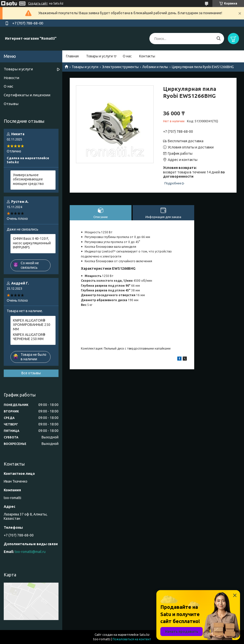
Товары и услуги (99, 56)
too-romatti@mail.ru (30, 552)
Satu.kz (145, 635)
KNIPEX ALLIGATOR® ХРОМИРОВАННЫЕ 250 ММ (32, 325)
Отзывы (11, 104)
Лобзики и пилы (155, 67)
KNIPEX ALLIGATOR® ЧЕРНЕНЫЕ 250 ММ (29, 337)
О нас (127, 56)
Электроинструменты (120, 67)
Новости (11, 78)
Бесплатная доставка (186, 141)
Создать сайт (38, 3)
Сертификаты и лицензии (27, 95)
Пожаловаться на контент (132, 639)
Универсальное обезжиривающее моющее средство (28, 179)
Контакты (147, 56)
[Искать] (218, 39)
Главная (72, 56)
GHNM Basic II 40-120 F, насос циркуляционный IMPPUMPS (32, 243)
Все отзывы (31, 373)
